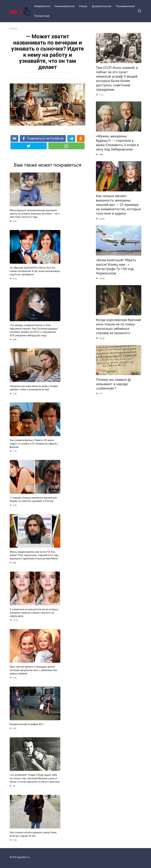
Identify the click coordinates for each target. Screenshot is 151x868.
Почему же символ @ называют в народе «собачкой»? (113, 384)
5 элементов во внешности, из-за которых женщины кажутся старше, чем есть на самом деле (34, 613)
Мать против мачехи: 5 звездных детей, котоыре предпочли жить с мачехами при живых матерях (33, 670)
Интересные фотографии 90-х (27, 724)
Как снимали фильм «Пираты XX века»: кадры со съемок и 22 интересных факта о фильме (34, 444)
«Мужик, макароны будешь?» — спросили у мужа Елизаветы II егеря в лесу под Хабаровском (117, 143)
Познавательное (125, 6)
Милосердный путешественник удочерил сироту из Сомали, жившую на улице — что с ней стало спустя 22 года (35, 214)
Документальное (102, 6)
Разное (83, 6)
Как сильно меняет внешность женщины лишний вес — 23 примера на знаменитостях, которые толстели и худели (118, 205)
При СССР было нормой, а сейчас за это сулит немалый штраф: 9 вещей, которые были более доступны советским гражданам (117, 79)
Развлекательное (65, 6)
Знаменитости (42, 6)
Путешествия (42, 16)
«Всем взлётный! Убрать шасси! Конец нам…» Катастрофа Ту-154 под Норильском (116, 267)
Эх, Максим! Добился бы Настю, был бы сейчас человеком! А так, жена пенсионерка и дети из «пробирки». (35, 271)
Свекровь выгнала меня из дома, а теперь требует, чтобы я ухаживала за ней (34, 388)
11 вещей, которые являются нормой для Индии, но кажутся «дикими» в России (33, 499)
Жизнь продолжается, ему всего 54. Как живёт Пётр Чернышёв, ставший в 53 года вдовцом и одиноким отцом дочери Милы (34, 555)
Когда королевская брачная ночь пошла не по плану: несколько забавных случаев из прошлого (118, 326)
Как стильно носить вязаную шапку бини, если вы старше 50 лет (33, 834)
